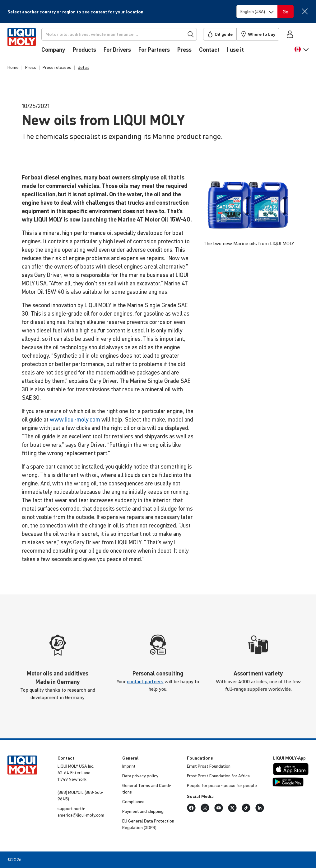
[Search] (125, 34)
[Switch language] (257, 12)
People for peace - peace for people (222, 785)
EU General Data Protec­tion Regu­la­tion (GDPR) (148, 824)
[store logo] (26, 43)
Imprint (129, 766)
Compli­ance (133, 802)
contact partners (145, 681)
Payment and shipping (143, 811)
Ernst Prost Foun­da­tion (209, 766)
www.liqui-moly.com (75, 420)
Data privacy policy (140, 776)
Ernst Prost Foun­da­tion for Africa (218, 776)
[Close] (305, 11)
